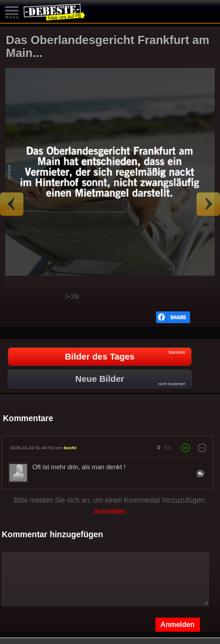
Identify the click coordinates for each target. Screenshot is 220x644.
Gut (18, 297)
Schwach (48, 297)
